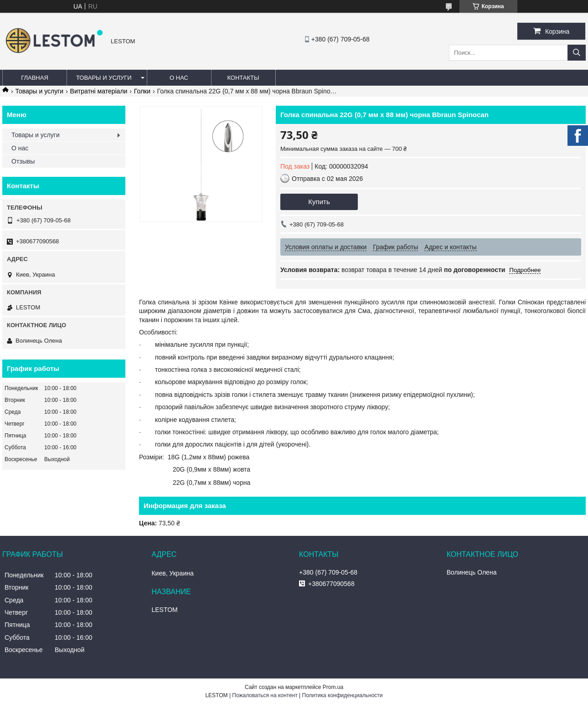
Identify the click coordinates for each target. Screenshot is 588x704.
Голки (142, 91)
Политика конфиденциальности (343, 695)
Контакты (243, 78)
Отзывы (23, 161)
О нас (179, 78)
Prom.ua (333, 687)
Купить (319, 202)
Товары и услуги (104, 78)
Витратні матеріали (99, 91)
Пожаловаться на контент (265, 695)
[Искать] (577, 53)
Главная (35, 78)
